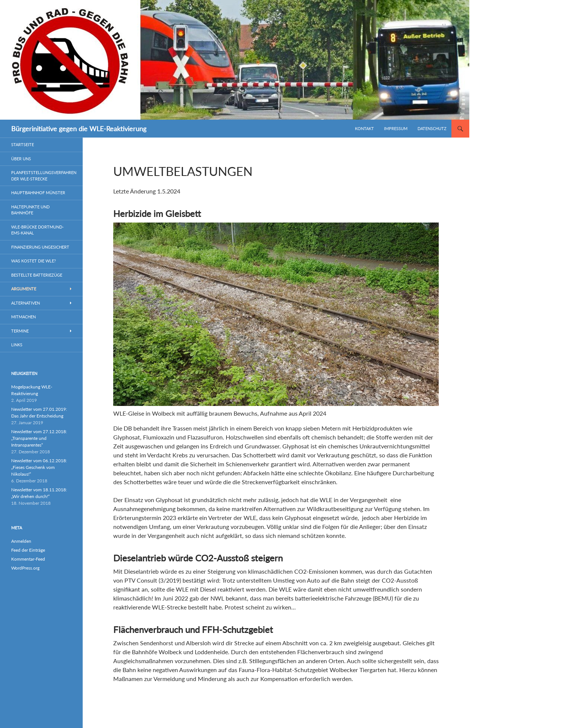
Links (17, 345)
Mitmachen (23, 317)
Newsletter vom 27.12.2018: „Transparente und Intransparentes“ (39, 438)
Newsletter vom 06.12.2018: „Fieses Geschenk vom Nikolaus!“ (39, 467)
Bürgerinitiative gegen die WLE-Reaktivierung (79, 129)
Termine (20, 331)
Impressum (396, 128)
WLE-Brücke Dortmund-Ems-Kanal (37, 230)
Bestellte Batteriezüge (37, 275)
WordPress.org (25, 568)
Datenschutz (432, 128)
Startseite (23, 144)
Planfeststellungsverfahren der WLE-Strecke (44, 176)
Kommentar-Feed (28, 559)
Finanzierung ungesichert (40, 247)
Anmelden (21, 541)
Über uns (21, 159)
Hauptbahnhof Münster (38, 193)
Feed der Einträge (28, 550)
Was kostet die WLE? (34, 261)
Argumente (24, 289)
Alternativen (26, 303)
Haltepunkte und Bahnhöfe (30, 210)
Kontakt (364, 128)
